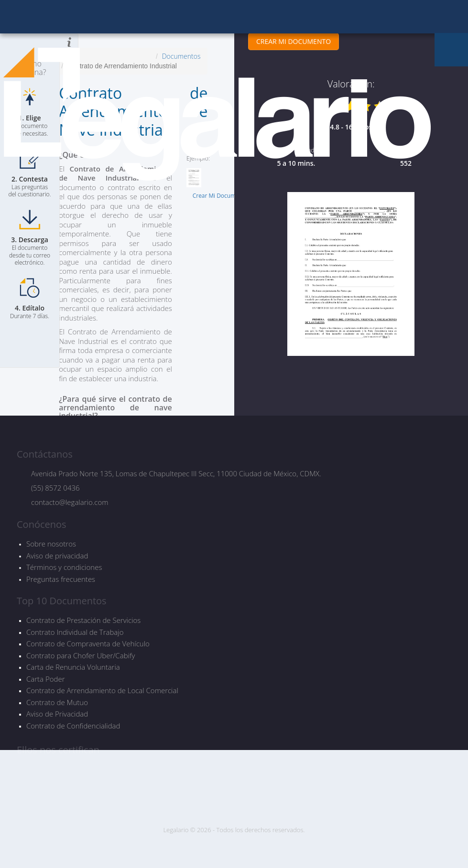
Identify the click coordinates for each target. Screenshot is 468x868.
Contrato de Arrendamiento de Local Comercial (102, 691)
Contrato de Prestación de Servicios (83, 620)
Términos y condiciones (64, 567)
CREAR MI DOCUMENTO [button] (293, 41)
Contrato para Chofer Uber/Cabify (81, 656)
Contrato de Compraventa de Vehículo (88, 644)
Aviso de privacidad (57, 556)
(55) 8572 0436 (55, 488)
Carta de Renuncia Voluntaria (73, 667)
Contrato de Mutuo (57, 702)
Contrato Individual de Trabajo (75, 632)
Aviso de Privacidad (57, 714)
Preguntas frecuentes (61, 579)
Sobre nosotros (51, 544)
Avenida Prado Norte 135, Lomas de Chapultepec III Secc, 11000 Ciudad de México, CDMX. (176, 473)
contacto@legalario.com (70, 502)
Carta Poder (46, 679)
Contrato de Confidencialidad (73, 726)
